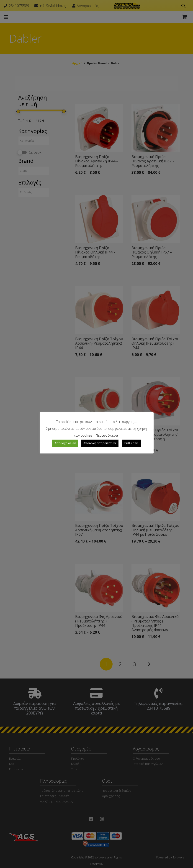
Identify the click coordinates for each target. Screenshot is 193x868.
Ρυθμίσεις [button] (131, 443)
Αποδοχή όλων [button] (65, 443)
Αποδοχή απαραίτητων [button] (100, 443)
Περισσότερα (107, 435)
